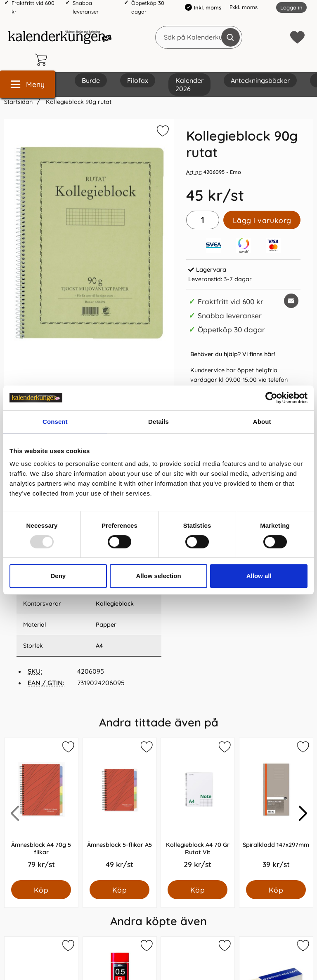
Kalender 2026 (189, 85)
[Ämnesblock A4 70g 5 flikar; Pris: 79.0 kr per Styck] (41, 809)
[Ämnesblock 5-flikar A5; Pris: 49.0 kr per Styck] (120, 809)
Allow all (259, 576)
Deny (58, 576)
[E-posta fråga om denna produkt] (291, 301)
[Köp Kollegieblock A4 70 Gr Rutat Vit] (198, 890)
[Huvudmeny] (27, 84)
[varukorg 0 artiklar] (43, 60)
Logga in (291, 7)
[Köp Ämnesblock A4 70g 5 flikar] (41, 890)
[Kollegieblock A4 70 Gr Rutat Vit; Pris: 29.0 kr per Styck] (198, 809)
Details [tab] (158, 422)
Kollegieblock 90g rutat (78, 102)
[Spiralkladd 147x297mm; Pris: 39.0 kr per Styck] (276, 809)
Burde (91, 80)
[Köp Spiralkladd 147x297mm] (276, 890)
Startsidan (18, 102)
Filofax (138, 80)
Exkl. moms (244, 7)
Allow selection (158, 576)
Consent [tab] (55, 422)
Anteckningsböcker (260, 80)
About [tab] (262, 422)
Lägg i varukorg (262, 220)
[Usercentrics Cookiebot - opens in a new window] (271, 398)
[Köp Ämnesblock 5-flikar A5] (119, 890)
